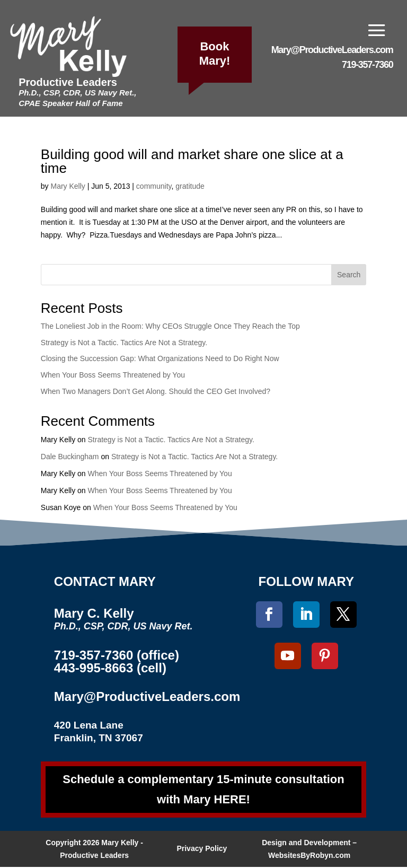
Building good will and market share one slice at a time (192, 161)
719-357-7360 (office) (117, 655)
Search (349, 275)
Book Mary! (215, 54)
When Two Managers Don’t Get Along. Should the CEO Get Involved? (156, 391)
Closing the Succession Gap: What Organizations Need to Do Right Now (160, 358)
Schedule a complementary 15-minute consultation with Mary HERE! (203, 790)
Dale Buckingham (70, 457)
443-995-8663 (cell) (110, 668)
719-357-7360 (368, 65)
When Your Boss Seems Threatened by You (113, 375)
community (154, 186)
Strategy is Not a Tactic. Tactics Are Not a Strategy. (124, 343)
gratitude (190, 186)
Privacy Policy (202, 849)
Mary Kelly (68, 186)
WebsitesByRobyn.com (309, 856)
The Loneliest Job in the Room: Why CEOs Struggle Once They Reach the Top (170, 326)
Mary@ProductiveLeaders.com (332, 50)
